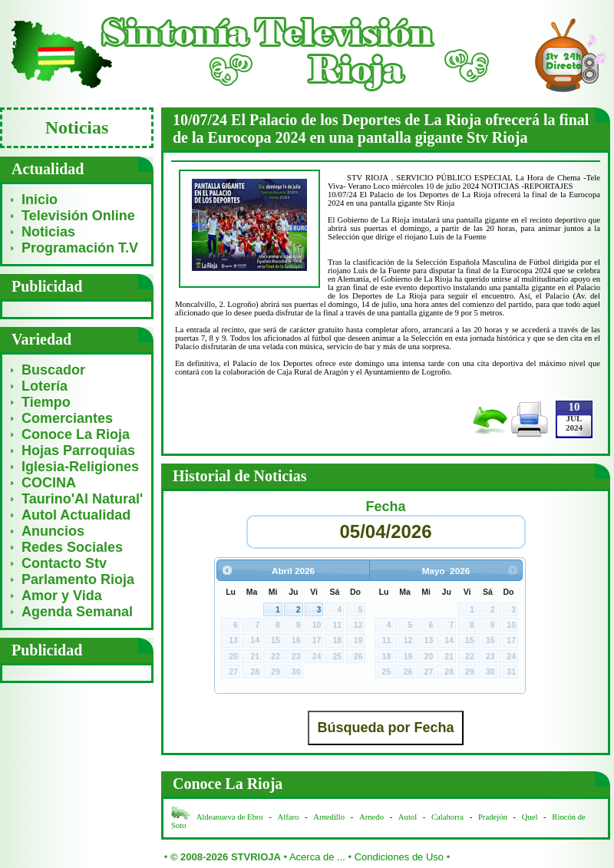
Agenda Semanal (77, 612)
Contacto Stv (64, 563)
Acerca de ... (317, 857)
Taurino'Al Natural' (82, 499)
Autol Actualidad (76, 515)
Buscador (53, 370)
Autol (409, 817)
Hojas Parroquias (78, 451)
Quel (530, 817)
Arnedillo (329, 817)
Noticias (48, 232)
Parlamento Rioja (78, 579)
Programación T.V (80, 248)
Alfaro (289, 817)
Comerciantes (67, 418)
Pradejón (493, 817)
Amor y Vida (62, 596)
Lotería (45, 386)
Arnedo (371, 817)
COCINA (49, 483)
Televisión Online (78, 216)
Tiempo (46, 402)
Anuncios (53, 531)
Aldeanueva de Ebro (230, 817)
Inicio (40, 200)
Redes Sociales (72, 547)
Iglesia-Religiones (80, 467)
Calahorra (447, 817)
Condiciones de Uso (399, 857)
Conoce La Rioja (76, 434)
